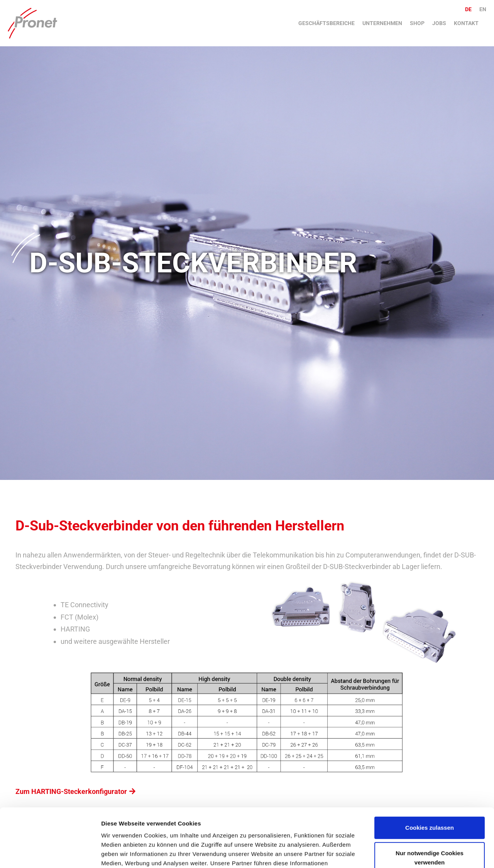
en (483, 9)
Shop (417, 23)
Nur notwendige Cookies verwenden (430, 807)
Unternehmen (382, 23)
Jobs (439, 23)
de (468, 9)
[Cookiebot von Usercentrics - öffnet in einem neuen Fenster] (50, 853)
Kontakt (466, 23)
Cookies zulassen (430, 778)
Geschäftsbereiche (327, 23)
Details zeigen (121, 853)
